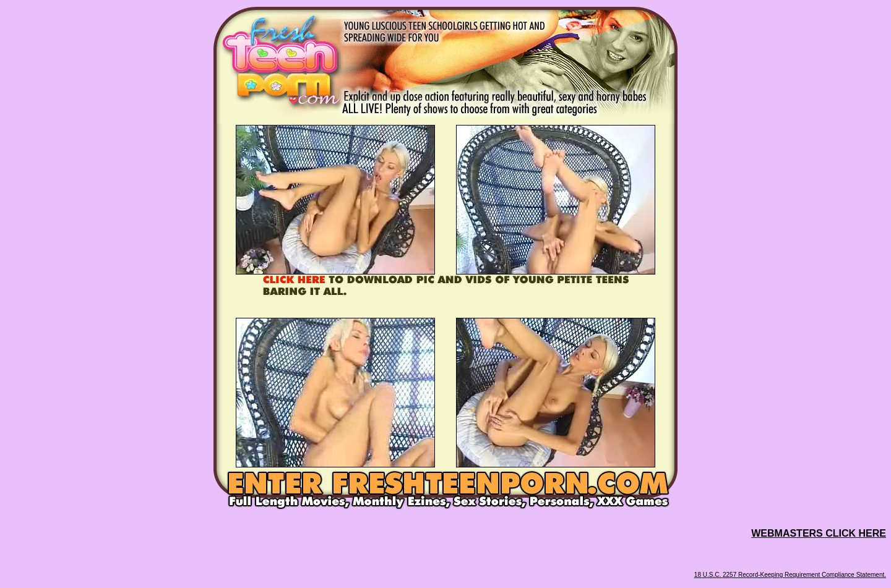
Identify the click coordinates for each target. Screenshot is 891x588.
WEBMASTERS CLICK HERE (819, 533)
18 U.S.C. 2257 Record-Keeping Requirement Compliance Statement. (790, 575)
